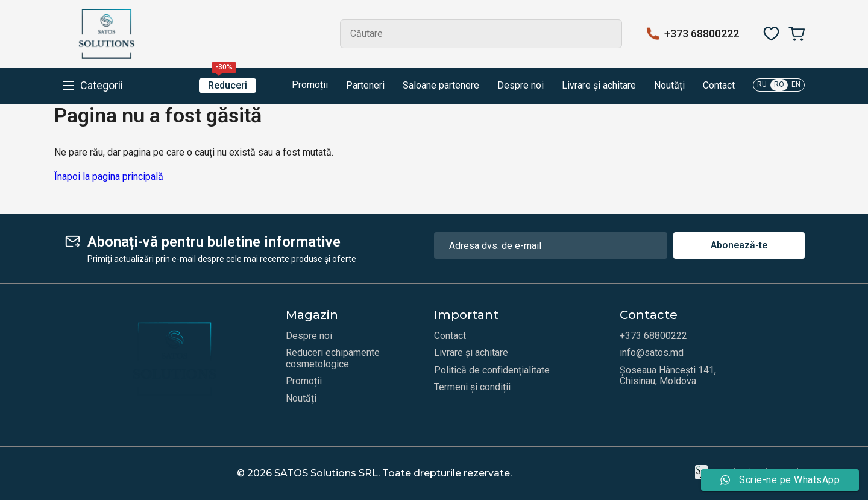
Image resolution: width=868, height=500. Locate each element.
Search (608, 34)
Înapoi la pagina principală (109, 176)
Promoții (301, 86)
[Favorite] (771, 34)
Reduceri (228, 85)
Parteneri (365, 86)
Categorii (102, 86)
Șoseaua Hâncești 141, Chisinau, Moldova (668, 376)
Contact (719, 86)
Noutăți (669, 86)
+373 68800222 (702, 34)
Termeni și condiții (472, 387)
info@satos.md (652, 353)
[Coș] (797, 34)
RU (762, 84)
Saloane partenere (441, 86)
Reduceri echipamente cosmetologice (333, 358)
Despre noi (520, 86)
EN (796, 84)
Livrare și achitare (599, 86)
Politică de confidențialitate (492, 370)
